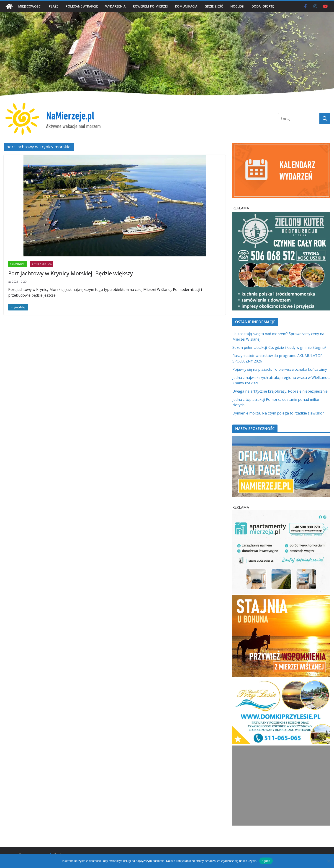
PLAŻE (54, 6)
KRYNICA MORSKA (41, 264)
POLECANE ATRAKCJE (82, 6)
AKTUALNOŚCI (18, 264)
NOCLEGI (237, 6)
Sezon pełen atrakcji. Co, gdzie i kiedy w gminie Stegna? (279, 347)
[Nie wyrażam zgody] (328, 861)
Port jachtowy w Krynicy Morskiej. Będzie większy (71, 273)
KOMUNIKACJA (186, 6)
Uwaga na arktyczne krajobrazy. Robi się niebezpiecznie (280, 391)
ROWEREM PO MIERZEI (150, 6)
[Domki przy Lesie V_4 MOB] (281, 682)
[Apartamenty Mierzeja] (281, 513)
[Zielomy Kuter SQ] (281, 215)
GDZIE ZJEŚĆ (214, 6)
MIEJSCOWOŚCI (30, 6)
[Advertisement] (281, 786)
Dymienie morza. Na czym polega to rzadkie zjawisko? (278, 413)
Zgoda (266, 861)
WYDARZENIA (115, 6)
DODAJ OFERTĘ (263, 6)
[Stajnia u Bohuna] (281, 598)
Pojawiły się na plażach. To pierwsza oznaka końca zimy (280, 369)
